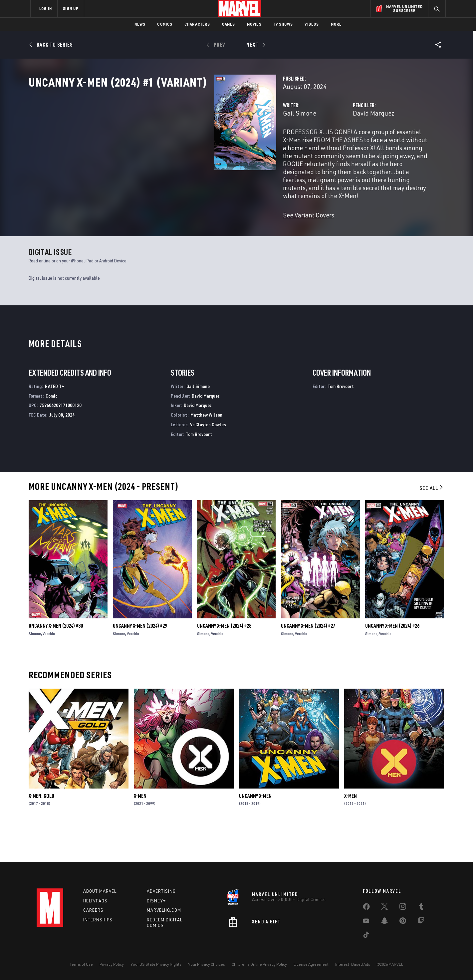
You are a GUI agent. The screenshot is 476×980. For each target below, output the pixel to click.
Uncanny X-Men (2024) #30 (56, 660)
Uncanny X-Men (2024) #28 (224, 660)
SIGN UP (71, 8)
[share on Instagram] (403, 908)
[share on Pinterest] (403, 922)
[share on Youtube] (366, 922)
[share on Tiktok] (366, 936)
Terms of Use (81, 964)
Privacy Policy (112, 964)
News (140, 24)
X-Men (140, 830)
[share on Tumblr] (421, 908)
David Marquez (309, 142)
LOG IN (46, 8)
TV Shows (283, 24)
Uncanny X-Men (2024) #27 (308, 660)
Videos (312, 24)
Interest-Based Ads (353, 964)
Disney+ (156, 901)
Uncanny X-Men (255, 830)
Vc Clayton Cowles (208, 459)
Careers (93, 910)
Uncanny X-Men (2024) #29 (140, 660)
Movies (254, 24)
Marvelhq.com (164, 910)
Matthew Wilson (206, 449)
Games (229, 24)
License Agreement (311, 964)
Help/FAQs (95, 901)
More (336, 24)
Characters (197, 24)
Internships (98, 920)
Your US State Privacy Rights (156, 964)
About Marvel (100, 891)
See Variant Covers (179, 212)
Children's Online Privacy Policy (259, 964)
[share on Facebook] (366, 908)
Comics (165, 24)
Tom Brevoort (199, 468)
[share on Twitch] (421, 922)
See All (432, 522)
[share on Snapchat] (384, 922)
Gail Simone (170, 142)
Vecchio (49, 668)
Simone (35, 668)
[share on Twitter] (384, 908)
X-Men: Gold (41, 830)
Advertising (161, 891)
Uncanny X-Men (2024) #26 (392, 660)
